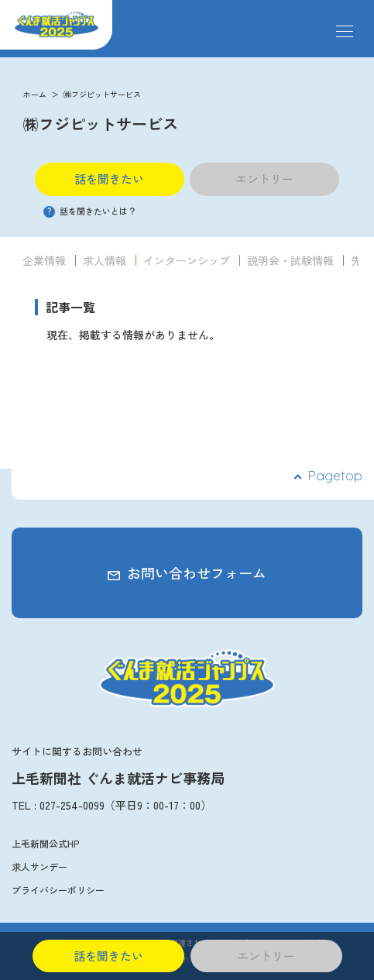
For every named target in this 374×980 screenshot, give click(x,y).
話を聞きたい (109, 179)
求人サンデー (39, 867)
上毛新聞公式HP (45, 843)
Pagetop (335, 475)
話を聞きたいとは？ (90, 211)
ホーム (35, 94)
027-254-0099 (72, 805)
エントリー (264, 179)
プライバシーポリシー (58, 890)
